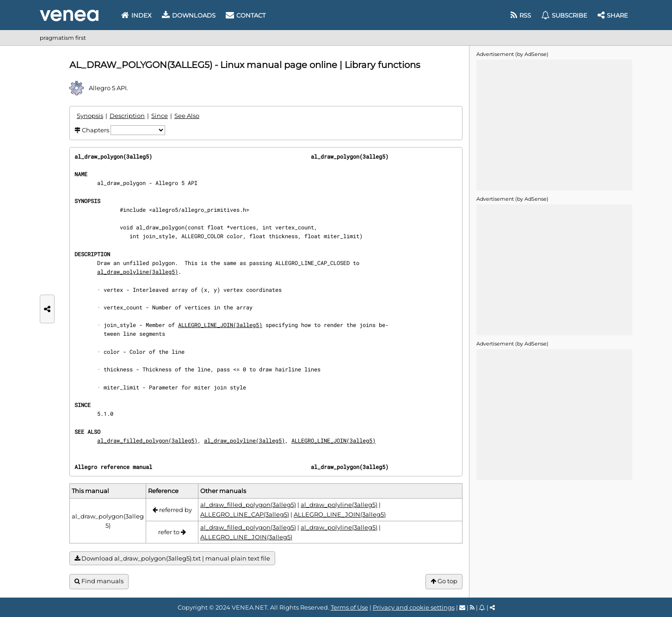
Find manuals (99, 581)
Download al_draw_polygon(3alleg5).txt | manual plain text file (172, 558)
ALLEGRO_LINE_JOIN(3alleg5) (220, 325)
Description (127, 116)
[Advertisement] (554, 124)
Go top (444, 581)
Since (160, 116)
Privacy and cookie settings (414, 607)
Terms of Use (349, 607)
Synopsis (90, 116)
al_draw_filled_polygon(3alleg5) (147, 440)
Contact (246, 15)
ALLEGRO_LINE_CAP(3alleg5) (245, 514)
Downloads (189, 15)
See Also (187, 116)
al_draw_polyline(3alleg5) (138, 271)
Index (136, 15)
